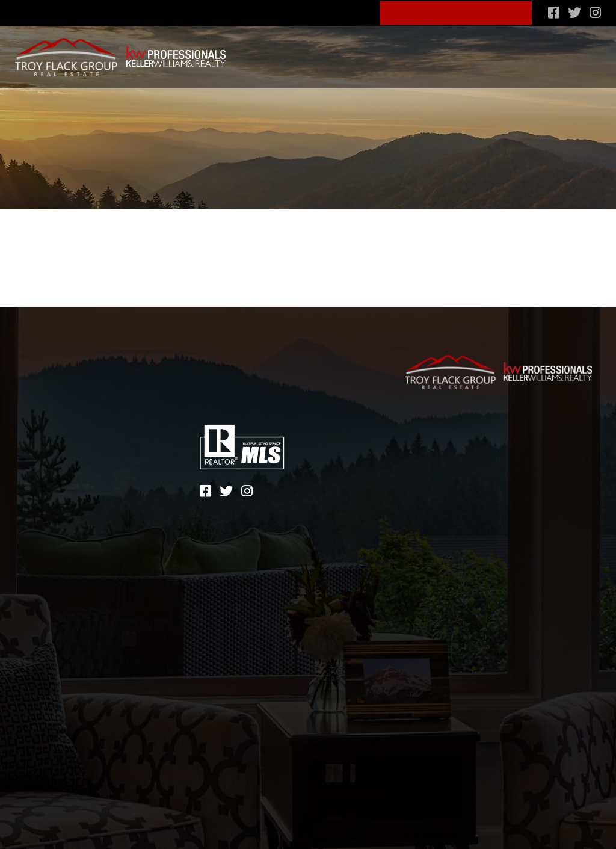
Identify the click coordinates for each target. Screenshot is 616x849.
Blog (350, 11)
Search (251, 52)
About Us (291, 11)
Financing (440, 52)
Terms (475, 452)
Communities (313, 52)
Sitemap (424, 452)
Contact (51, 485)
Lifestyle (380, 52)
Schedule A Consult (457, 12)
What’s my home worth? (538, 52)
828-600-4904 (211, 11)
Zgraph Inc (484, 470)
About (44, 450)
